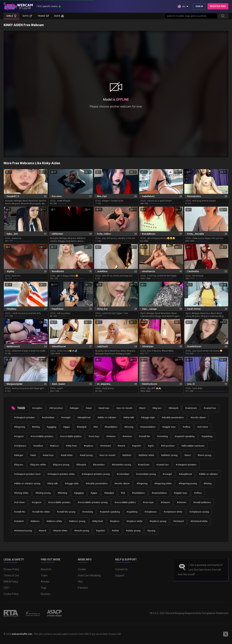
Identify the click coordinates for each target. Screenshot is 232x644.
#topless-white (134, 521)
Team (44, 575)
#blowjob (173, 408)
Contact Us (121, 569)
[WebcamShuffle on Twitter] (226, 634)
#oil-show (203, 427)
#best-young (204, 455)
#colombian (48, 418)
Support (120, 575)
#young (151, 531)
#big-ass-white (38, 465)
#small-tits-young (66, 512)
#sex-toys (94, 436)
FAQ (80, 582)
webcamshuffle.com (22, 634)
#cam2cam (191, 408)
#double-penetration (173, 418)
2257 (7, 588)
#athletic (127, 455)
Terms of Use (11, 575)
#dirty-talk (129, 418)
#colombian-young (146, 474)
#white (115, 531)
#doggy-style (148, 418)
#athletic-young (169, 455)
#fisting (36, 427)
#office (187, 427)
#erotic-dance (198, 418)
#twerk (121, 446)
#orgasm (19, 436)
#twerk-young (82, 531)
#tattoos (54, 446)
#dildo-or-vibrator (107, 418)
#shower (127, 436)
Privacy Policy (11, 569)
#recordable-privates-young (93, 502)
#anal (89, 408)
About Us (46, 569)
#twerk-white (60, 531)
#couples (37, 408)
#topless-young (158, 521)
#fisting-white (21, 493)
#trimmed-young (23, 531)
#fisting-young (43, 493)
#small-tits (145, 436)
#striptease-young (199, 512)
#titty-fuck (71, 446)
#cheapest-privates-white (61, 474)
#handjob (82, 427)
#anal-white (67, 455)
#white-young (133, 531)
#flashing (62, 493)
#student (19, 521)
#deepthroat (84, 418)
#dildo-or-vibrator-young (27, 484)
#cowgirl (66, 418)
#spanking (207, 436)
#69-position (56, 408)
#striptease (20, 446)
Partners (83, 588)
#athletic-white (146, 455)
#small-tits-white (41, 512)
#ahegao (74, 408)
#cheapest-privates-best (27, 474)
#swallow (38, 446)
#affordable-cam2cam (193, 446)
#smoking (162, 436)
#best (142, 408)
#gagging (51, 427)
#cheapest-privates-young (96, 474)
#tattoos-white (54, 521)
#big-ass (157, 408)
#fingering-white (163, 484)
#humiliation (111, 427)
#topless (88, 446)
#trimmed (105, 446)
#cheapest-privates (24, 418)
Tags (44, 588)
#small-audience (202, 502)
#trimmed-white (199, 521)
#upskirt (136, 446)
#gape (67, 427)
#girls (151, 446)
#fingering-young (188, 484)
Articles (45, 582)
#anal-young (86, 455)
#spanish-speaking (185, 436)
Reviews (46, 594)
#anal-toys (104, 408)
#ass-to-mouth (124, 408)
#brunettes (99, 465)
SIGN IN (199, 6)
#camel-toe (210, 408)
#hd (96, 427)
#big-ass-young (61, 465)
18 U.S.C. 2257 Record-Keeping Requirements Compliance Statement (189, 613)
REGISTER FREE (218, 6)
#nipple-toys (169, 427)
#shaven (111, 436)
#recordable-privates (42, 436)
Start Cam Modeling (89, 575)
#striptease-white (173, 512)
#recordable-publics (71, 436)
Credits (82, 569)
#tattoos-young (77, 521)
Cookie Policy (11, 594)
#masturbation (148, 427)
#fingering (19, 427)
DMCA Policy (11, 582)
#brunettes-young (121, 465)
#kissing (129, 427)
